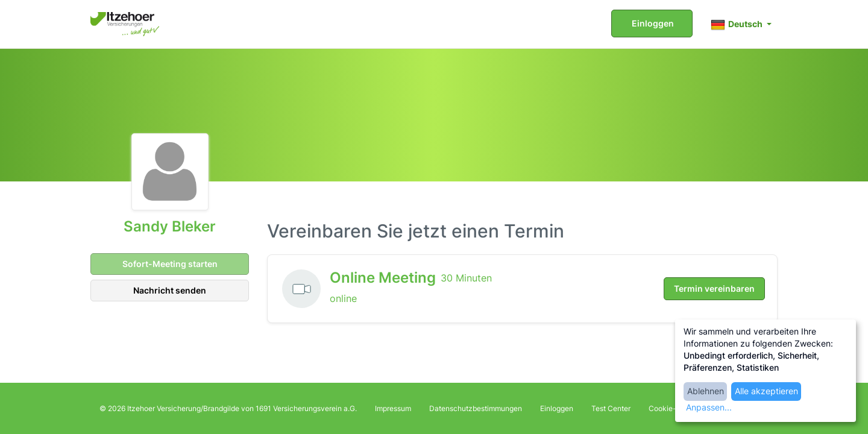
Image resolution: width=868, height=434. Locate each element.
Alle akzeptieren (766, 391)
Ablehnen (706, 391)
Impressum (393, 408)
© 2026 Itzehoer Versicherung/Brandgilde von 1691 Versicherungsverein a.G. (228, 408)
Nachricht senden (170, 290)
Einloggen (652, 23)
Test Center (611, 408)
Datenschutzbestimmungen (476, 408)
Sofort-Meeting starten (169, 264)
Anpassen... (709, 407)
